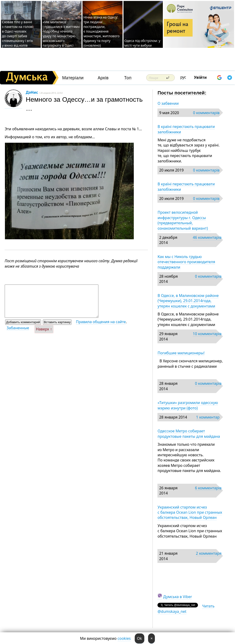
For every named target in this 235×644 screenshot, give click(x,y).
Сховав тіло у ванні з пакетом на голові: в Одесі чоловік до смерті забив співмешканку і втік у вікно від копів (18, 34)
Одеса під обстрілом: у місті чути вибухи (142, 43)
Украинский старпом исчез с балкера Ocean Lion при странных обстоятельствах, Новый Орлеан (190, 512)
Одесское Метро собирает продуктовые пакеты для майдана (189, 434)
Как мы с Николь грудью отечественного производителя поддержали (186, 262)
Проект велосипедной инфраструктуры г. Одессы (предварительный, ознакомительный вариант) (184, 220)
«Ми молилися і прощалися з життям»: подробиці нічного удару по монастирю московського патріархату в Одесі (62, 34)
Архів (103, 78)
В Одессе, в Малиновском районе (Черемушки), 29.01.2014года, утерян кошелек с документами (188, 301)
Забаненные (18, 328)
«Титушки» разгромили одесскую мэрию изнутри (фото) (188, 405)
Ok (140, 638)
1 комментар (208, 417)
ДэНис (32, 92)
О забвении (168, 103)
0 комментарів (206, 113)
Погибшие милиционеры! (181, 353)
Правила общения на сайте (101, 322)
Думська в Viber (178, 597)
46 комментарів (207, 237)
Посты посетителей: (182, 93)
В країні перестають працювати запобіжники (186, 129)
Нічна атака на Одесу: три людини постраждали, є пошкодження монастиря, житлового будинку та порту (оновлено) (101, 31)
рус (183, 77)
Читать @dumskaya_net (186, 609)
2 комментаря (209, 553)
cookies (124, 638)
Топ (128, 78)
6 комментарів (208, 488)
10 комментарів (207, 334)
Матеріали (73, 78)
